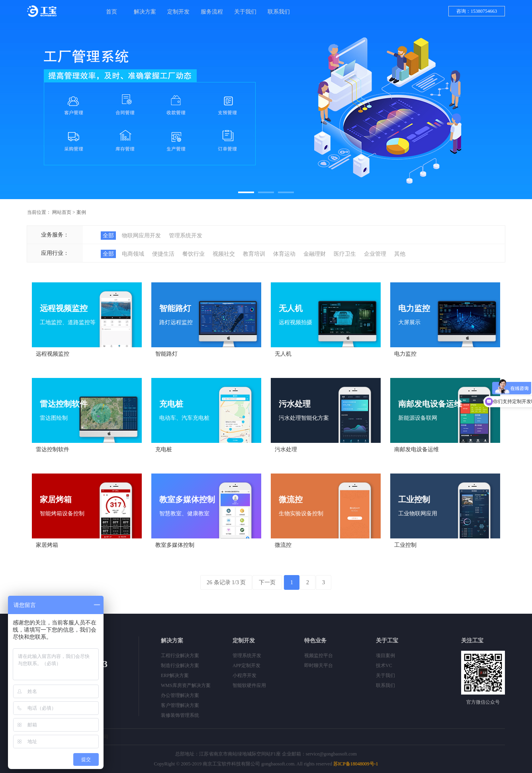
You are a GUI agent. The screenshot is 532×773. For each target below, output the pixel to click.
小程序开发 (244, 675)
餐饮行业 (194, 254)
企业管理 (375, 254)
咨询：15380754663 (477, 11)
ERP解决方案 (175, 675)
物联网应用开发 (141, 236)
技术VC (384, 665)
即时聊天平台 (319, 665)
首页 (111, 12)
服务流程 (212, 12)
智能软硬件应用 (249, 685)
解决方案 (145, 12)
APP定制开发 (246, 665)
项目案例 (385, 656)
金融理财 (315, 254)
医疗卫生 (345, 254)
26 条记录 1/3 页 (226, 582)
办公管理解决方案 (180, 695)
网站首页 (62, 212)
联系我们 (279, 12)
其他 (400, 254)
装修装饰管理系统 (180, 715)
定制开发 (178, 12)
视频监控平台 (319, 656)
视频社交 (224, 254)
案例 (81, 212)
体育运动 (284, 254)
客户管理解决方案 (180, 705)
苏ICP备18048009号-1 (356, 764)
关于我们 (245, 12)
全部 (108, 236)
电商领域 (133, 254)
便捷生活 (163, 254)
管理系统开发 (186, 236)
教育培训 (254, 254)
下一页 (267, 582)
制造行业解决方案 (180, 665)
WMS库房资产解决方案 (186, 685)
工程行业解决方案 (180, 656)
